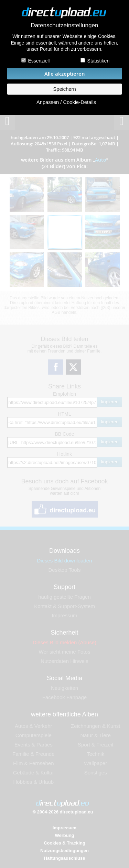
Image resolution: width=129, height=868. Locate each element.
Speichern (64, 89)
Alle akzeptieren (65, 74)
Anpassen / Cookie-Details (66, 102)
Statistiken (99, 61)
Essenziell (39, 61)
